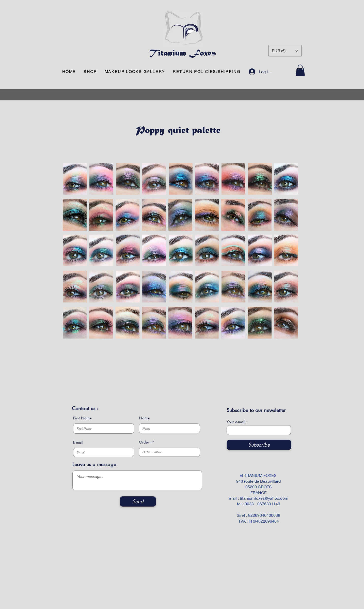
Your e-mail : (237, 422)
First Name (82, 418)
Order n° (146, 442)
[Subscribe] (259, 445)
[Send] (138, 501)
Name (144, 418)
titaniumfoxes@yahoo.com (264, 498)
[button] (285, 51)
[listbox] (285, 51)
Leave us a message (94, 464)
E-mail (78, 442)
